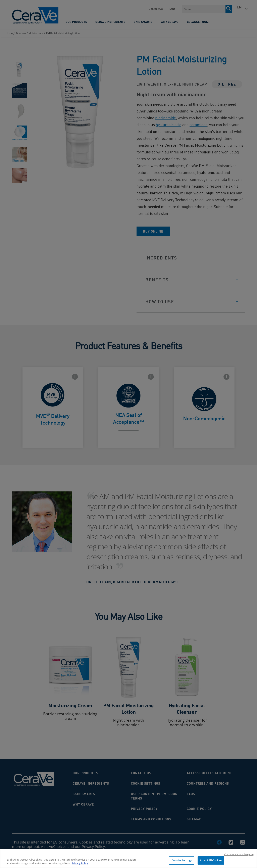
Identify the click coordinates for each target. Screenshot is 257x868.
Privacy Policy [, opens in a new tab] (80, 865)
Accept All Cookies (211, 862)
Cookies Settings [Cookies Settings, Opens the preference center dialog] (182, 862)
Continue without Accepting (239, 856)
